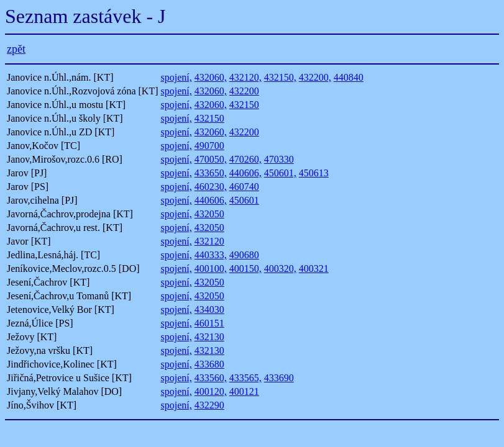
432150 (244, 105)
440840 (349, 77)
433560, (211, 378)
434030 (209, 309)
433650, (211, 173)
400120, (211, 391)
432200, (315, 77)
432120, (245, 77)
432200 (244, 91)
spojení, (176, 77)
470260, (245, 159)
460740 (244, 187)
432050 (209, 214)
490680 (244, 255)
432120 (209, 241)
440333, (211, 255)
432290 (209, 405)
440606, (245, 173)
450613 (314, 173)
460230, (211, 187)
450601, (280, 173)
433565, (245, 378)
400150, (245, 269)
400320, (280, 269)
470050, (211, 159)
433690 (279, 378)
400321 (314, 269)
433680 (209, 364)
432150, (280, 77)
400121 (244, 391)
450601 (244, 200)
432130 (209, 337)
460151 (209, 323)
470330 (279, 159)
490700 (209, 146)
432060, (211, 77)
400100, (211, 269)
